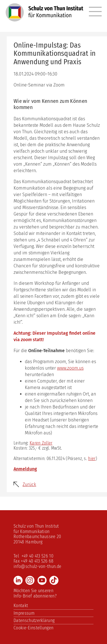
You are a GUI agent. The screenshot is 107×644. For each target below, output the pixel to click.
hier (92, 458)
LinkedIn (18, 580)
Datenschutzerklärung (34, 620)
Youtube (42, 580)
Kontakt (21, 606)
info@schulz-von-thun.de (37, 566)
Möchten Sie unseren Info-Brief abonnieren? (35, 593)
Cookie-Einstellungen (33, 628)
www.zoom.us (70, 368)
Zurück (29, 484)
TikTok (54, 580)
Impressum (24, 613)
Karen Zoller (41, 443)
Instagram (30, 580)
